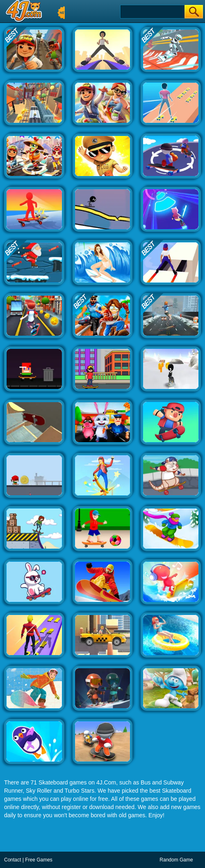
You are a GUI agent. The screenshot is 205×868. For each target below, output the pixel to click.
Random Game (176, 860)
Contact (13, 860)
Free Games (39, 860)
